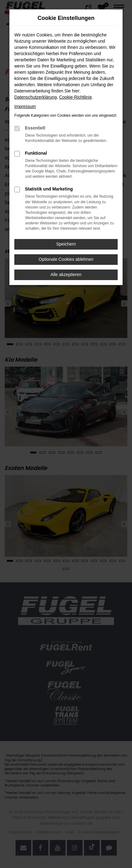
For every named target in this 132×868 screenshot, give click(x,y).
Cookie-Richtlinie (75, 97)
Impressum (25, 106)
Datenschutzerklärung (35, 97)
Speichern (66, 244)
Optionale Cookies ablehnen (66, 259)
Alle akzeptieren (66, 274)
